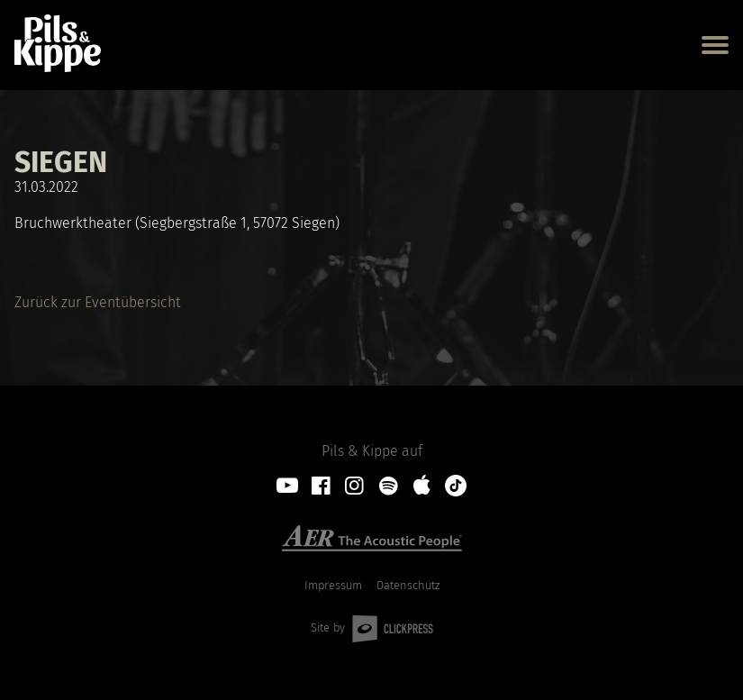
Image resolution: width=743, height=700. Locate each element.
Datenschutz (408, 586)
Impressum (333, 586)
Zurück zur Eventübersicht (98, 302)
